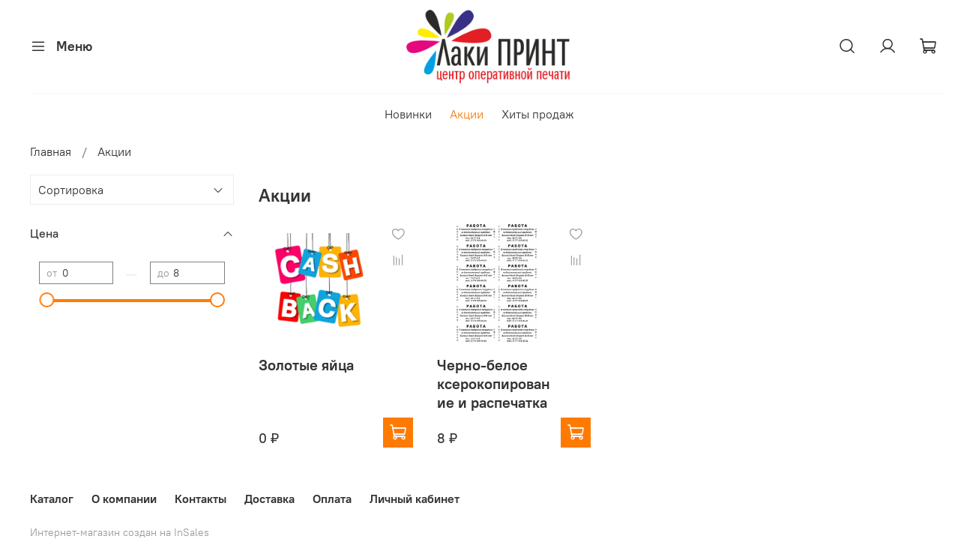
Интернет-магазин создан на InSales (120, 532)
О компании (124, 499)
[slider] (46, 300)
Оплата (332, 499)
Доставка (269, 499)
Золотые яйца (306, 365)
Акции (467, 114)
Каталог (52, 499)
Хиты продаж (538, 114)
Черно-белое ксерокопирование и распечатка (494, 383)
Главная (51, 151)
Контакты (201, 499)
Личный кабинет (415, 499)
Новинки (408, 114)
